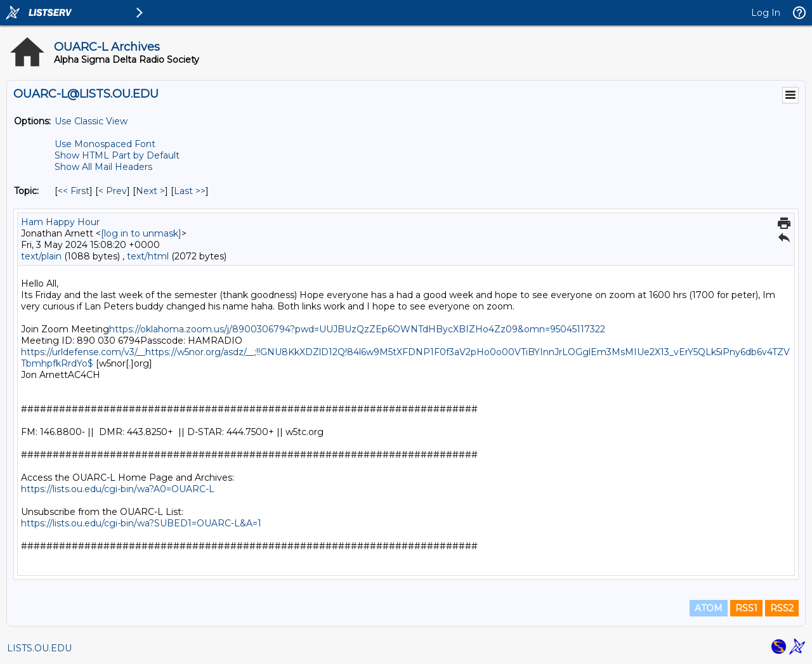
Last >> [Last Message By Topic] (190, 191)
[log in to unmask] (141, 233)
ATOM (709, 608)
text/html (148, 256)
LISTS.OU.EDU (39, 648)
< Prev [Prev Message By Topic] (113, 191)
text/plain (41, 256)
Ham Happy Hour (60, 222)
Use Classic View (91, 121)
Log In (766, 13)
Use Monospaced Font (105, 144)
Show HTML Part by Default (117, 155)
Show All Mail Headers (103, 167)
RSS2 (782, 608)
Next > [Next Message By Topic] (150, 191)
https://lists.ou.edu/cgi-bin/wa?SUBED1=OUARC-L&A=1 (141, 523)
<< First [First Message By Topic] (74, 191)
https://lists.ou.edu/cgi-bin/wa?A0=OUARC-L (118, 489)
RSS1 (746, 608)
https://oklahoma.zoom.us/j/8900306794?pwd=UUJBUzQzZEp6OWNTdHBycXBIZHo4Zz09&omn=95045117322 (357, 329)
